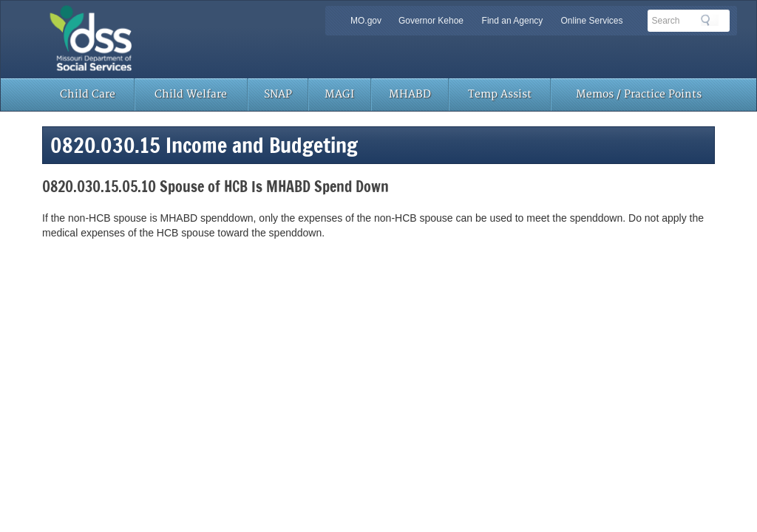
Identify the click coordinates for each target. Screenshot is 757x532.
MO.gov (366, 21)
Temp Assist (500, 94)
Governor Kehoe (431, 21)
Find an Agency (513, 21)
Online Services (591, 21)
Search (710, 20)
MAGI (339, 94)
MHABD (410, 94)
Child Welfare (191, 94)
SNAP (278, 94)
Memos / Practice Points (639, 94)
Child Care (88, 94)
